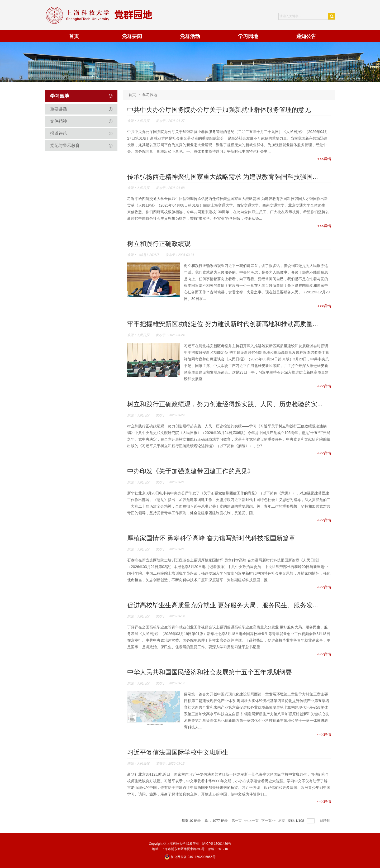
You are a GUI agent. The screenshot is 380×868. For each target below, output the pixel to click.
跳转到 (326, 821)
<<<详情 (324, 159)
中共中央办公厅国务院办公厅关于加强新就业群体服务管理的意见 (219, 110)
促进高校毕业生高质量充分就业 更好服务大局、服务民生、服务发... (223, 605)
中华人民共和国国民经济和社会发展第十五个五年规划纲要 (210, 672)
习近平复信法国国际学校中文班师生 (178, 752)
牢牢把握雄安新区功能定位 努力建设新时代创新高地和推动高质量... (223, 324)
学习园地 (150, 95)
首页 (132, 95)
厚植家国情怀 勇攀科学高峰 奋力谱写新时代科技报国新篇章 (211, 538)
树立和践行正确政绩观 (159, 244)
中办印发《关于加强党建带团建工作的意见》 (191, 471)
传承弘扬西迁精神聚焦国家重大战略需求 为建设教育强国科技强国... (223, 177)
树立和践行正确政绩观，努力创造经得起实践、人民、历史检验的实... (225, 404)
